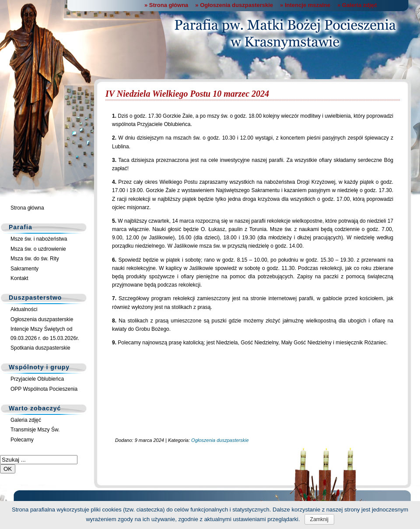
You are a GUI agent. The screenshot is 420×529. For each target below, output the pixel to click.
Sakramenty (24, 269)
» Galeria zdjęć (357, 5)
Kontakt (19, 278)
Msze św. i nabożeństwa (39, 239)
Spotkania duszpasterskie (40, 348)
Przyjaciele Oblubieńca (37, 379)
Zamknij (319, 519)
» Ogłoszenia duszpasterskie (234, 5)
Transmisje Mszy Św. (35, 430)
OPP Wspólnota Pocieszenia (44, 389)
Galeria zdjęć (26, 420)
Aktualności (24, 309)
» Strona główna (166, 5)
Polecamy (22, 440)
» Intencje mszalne (305, 5)
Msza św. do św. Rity (35, 259)
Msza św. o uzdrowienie (38, 249)
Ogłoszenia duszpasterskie (42, 319)
